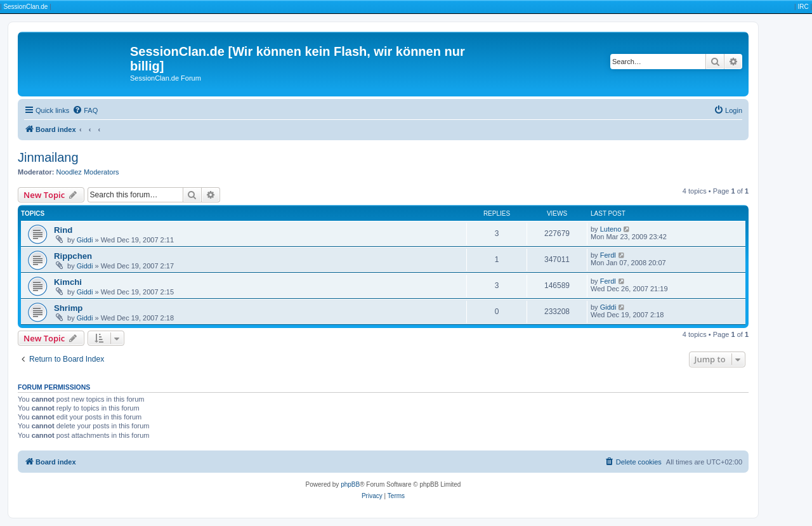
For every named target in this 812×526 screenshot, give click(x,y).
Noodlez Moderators (88, 172)
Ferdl (608, 255)
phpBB (350, 484)
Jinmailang (48, 157)
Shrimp (68, 308)
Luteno (611, 229)
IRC (803, 7)
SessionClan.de (25, 7)
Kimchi (68, 282)
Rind (63, 230)
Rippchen (73, 256)
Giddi (85, 240)
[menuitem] (85, 110)
